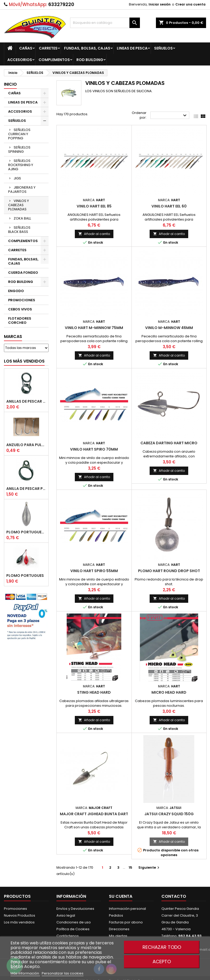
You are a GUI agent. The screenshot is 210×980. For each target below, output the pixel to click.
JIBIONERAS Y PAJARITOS (22, 190)
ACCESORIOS (20, 60)
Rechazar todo (162, 947)
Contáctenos (68, 936)
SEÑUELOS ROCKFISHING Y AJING (21, 165)
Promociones (15, 909)
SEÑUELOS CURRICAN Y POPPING (19, 134)
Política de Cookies (73, 929)
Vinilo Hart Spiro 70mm (94, 449)
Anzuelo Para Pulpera (26, 445)
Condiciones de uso (74, 922)
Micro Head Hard (169, 692)
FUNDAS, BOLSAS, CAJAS (87, 48)
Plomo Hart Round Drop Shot (169, 571)
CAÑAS (26, 48)
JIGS (17, 178)
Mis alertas (118, 936)
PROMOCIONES (22, 300)
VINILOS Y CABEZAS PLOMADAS (19, 205)
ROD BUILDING (90, 60)
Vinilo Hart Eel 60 (169, 206)
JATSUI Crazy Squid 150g (169, 814)
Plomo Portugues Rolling (26, 532)
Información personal (127, 909)
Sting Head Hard (94, 692)
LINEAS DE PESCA (132, 48)
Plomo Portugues (25, 576)
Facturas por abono (126, 922)
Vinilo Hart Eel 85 (94, 206)
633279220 (61, 4)
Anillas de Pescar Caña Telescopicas (26, 401)
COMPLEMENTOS (54, 60)
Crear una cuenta (190, 4)
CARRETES (48, 48)
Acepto (162, 962)
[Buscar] (105, 23)
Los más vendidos (24, 361)
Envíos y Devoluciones (75, 909)
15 (130, 867)
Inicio (10, 84)
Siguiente (149, 867)
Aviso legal (66, 915)
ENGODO (16, 291)
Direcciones (119, 929)
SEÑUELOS (163, 48)
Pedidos (116, 915)
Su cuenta (121, 896)
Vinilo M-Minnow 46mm (169, 328)
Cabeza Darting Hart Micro (169, 443)
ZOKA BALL (22, 218)
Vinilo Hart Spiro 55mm (94, 571)
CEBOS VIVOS (20, 309)
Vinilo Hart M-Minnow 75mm (94, 328)
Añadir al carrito (94, 234)
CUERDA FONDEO (23, 273)
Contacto (174, 896)
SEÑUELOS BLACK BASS (19, 230)
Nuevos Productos (20, 915)
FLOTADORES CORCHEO (20, 321)
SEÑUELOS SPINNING (19, 149)
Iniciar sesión (160, 4)
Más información (25, 973)
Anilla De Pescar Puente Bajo (26, 489)
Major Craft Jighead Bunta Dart (94, 814)
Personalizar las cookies (63, 973)
